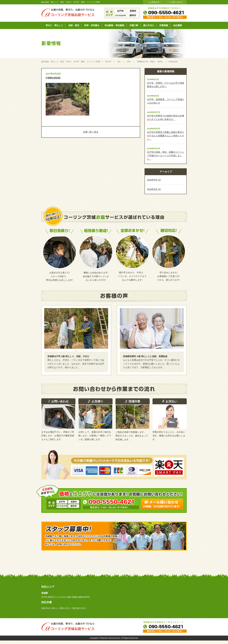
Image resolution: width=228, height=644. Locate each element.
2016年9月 (154, 180)
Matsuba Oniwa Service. (111, 638)
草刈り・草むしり (54, 25)
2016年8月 (154, 189)
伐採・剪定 (74, 25)
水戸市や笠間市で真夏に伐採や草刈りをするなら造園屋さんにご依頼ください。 (166, 136)
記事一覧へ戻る (91, 132)
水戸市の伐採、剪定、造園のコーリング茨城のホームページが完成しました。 (166, 155)
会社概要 (178, 25)
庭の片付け (149, 25)
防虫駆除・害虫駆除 (115, 25)
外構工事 (134, 25)
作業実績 (164, 25)
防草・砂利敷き (92, 25)
